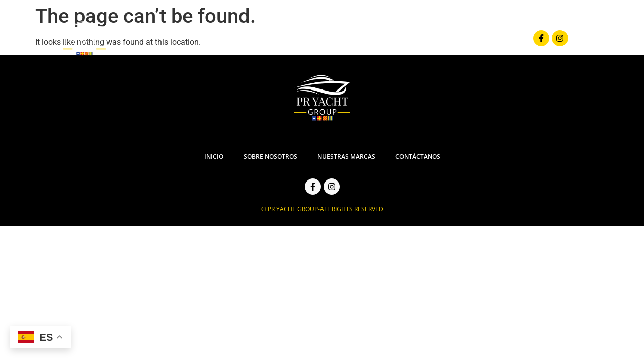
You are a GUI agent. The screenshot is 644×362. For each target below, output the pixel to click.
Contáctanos (487, 38)
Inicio (256, 38)
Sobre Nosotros (320, 38)
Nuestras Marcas (406, 38)
